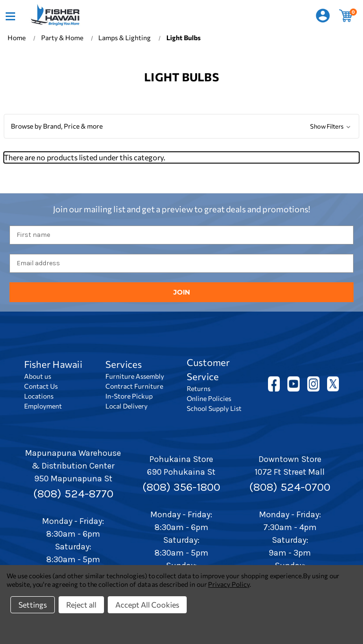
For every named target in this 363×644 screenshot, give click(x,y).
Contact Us (41, 386)
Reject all (81, 605)
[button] (181, 126)
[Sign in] (323, 16)
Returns (199, 388)
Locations (39, 396)
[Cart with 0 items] (346, 16)
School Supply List (214, 408)
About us (38, 376)
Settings (33, 605)
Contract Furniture (134, 386)
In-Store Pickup (129, 396)
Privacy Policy (229, 584)
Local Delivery (126, 406)
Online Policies (209, 398)
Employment (43, 406)
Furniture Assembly (135, 376)
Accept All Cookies (147, 605)
